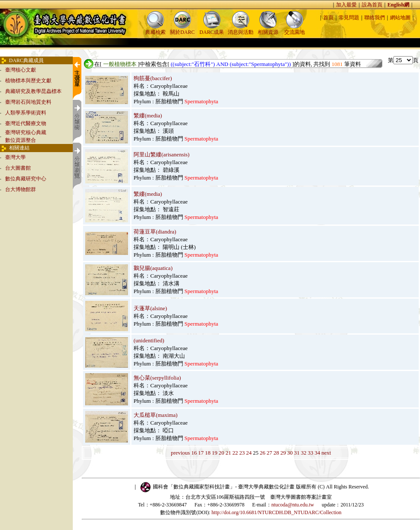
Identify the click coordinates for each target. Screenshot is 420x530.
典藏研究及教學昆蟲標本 (33, 91)
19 (215, 453)
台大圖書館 (18, 168)
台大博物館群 (21, 189)
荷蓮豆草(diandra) (155, 232)
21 (228, 453)
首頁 (328, 18)
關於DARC (182, 29)
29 (283, 453)
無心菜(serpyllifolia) (157, 378)
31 (297, 453)
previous (180, 453)
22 (235, 453)
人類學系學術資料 (26, 113)
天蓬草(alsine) (150, 308)
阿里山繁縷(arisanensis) (162, 154)
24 (249, 453)
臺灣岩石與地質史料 (28, 102)
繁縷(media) (148, 115)
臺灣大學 (15, 157)
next (326, 453)
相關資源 (268, 29)
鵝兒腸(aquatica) (153, 268)
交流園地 (295, 29)
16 (194, 453)
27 (270, 453)
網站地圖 (400, 18)
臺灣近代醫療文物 (26, 123)
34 (317, 453)
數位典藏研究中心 (26, 179)
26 (263, 453)
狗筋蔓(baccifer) (153, 78)
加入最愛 (346, 5)
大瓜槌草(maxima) (156, 415)
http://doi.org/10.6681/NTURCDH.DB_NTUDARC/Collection (276, 512)
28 (276, 453)
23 (242, 453)
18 (208, 453)
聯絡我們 (375, 18)
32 (304, 453)
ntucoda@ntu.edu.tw (293, 505)
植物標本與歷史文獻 (28, 81)
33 (311, 453)
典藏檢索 (155, 29)
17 (201, 453)
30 (290, 453)
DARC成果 (212, 29)
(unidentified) (149, 340)
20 (222, 453)
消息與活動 (241, 29)
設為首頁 (372, 5)
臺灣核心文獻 (21, 70)
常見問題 (349, 18)
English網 (398, 5)
